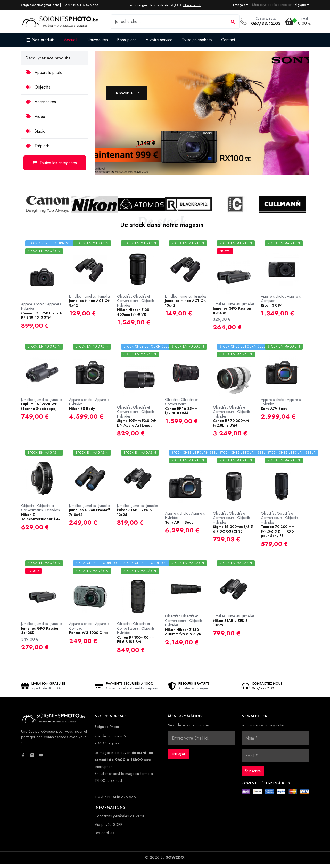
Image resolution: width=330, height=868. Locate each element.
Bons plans (127, 40)
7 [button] (248, 172)
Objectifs (38, 87)
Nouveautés (97, 40)
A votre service (159, 40)
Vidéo (35, 116)
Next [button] (292, 161)
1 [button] (155, 172)
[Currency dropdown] (301, 5)
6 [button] (233, 172)
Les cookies (104, 837)
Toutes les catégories (55, 163)
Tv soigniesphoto (197, 40)
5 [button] (217, 172)
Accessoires (41, 102)
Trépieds (38, 146)
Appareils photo (44, 72)
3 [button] (186, 172)
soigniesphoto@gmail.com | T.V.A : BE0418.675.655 (60, 5)
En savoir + (127, 95)
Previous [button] (277, 161)
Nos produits (192, 5)
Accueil (71, 40)
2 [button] (171, 172)
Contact (228, 40)
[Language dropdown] (241, 5)
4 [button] (202, 172)
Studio (35, 131)
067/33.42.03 (266, 24)
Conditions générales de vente (119, 820)
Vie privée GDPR (109, 829)
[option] (202, 115)
